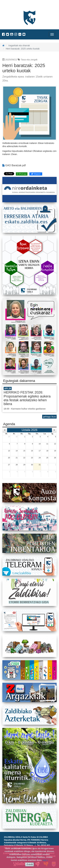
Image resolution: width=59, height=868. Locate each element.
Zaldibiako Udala (14, 5)
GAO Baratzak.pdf (14, 165)
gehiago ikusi (49, 417)
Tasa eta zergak (29, 60)
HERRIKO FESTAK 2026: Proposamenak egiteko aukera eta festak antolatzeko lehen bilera (27, 398)
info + (45, 860)
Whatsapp (22, 174)
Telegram (36, 174)
